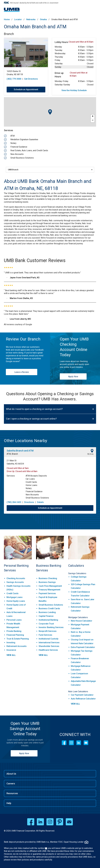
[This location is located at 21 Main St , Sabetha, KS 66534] (50, 462)
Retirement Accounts (17, 646)
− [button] (93, 120)
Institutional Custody (49, 639)
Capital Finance (46, 616)
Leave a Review (22, 372)
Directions (29, 502)
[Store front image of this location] (26, 52)
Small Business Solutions (51, 605)
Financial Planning (15, 635)
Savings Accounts (15, 582)
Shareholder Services (49, 646)
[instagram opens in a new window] (50, 822)
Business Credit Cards (49, 608)
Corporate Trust (46, 624)
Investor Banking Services (51, 627)
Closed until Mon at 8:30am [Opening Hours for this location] (81, 42)
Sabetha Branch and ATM (20, 451)
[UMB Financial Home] (12, 10)
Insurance (11, 650)
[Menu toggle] (93, 10)
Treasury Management (49, 590)
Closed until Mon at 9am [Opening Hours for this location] (18, 468)
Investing (11, 643)
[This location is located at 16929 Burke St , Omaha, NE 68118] (26, 73)
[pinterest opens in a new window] (60, 822)
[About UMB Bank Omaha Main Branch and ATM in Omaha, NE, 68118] (50, 185)
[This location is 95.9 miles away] (90, 452)
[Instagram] (71, 743)
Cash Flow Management (50, 586)
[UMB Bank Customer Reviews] (50, 260)
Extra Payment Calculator (83, 647)
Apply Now (73, 377)
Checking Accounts (16, 578)
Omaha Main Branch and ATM (35, 27)
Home (7, 20)
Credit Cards (12, 593)
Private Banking (14, 631)
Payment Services (47, 593)
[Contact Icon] (86, 743)
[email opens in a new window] (69, 822)
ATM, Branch (12, 454)
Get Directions (31, 79)
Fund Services (45, 635)
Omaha (43, 20)
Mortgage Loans (15, 597)
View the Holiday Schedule (74, 90)
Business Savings (47, 582)
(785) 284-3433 (14, 502)
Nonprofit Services (48, 631)
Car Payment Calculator (82, 695)
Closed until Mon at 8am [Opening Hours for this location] (26, 471)
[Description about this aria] (50, 218)
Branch (9, 34)
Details (40, 502)
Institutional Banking (48, 620)
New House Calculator (82, 621)
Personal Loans (14, 620)
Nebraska (31, 20)
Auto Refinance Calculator (83, 699)
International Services (49, 643)
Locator (18, 20)
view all (11, 655)
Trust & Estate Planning (18, 639)
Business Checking (48, 578)
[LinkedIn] (79, 743)
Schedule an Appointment (50, 508)
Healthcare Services (48, 650)
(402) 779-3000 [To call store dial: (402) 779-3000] (14, 79)
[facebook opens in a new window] (31, 822)
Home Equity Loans (16, 601)
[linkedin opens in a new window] (40, 822)
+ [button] (93, 117)
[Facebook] (64, 743)
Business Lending (47, 612)
